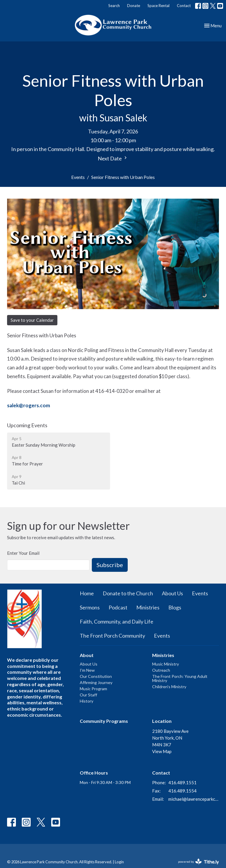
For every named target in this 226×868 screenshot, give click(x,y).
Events (78, 177)
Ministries (148, 607)
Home (87, 593)
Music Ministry (166, 664)
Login (119, 862)
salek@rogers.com (29, 405)
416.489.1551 (182, 782)
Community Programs (104, 721)
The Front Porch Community (112, 636)
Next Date (113, 158)
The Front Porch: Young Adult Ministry (180, 678)
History (87, 701)
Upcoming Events (27, 425)
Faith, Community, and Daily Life (117, 621)
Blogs (175, 607)
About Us (172, 593)
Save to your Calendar (32, 320)
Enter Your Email (23, 553)
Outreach (161, 670)
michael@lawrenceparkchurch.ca (194, 799)
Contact (184, 6)
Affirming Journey (96, 682)
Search (114, 6)
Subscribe (110, 565)
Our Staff (88, 695)
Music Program (93, 689)
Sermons (90, 607)
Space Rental (158, 6)
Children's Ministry (169, 687)
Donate (134, 6)
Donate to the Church (128, 593)
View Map (162, 751)
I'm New (87, 670)
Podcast (118, 607)
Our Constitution (96, 676)
